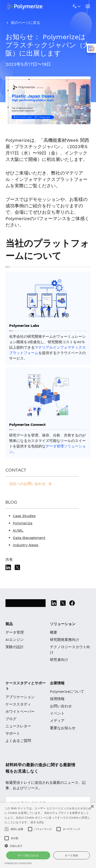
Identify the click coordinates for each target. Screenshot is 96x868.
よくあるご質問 (18, 741)
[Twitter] (17, 567)
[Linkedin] (8, 567)
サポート (13, 733)
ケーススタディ (18, 704)
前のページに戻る (26, 23)
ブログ (11, 719)
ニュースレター (18, 726)
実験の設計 (15, 647)
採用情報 (57, 699)
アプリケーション (20, 697)
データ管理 (15, 632)
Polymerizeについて (67, 692)
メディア (57, 721)
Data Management (29, 538)
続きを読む (38, 822)
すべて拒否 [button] (71, 855)
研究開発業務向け (65, 640)
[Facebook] (72, 603)
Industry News (26, 545)
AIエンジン (15, 640)
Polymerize (23, 523)
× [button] (92, 807)
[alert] (48, 835)
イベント (57, 713)
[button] (48, 846)
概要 (54, 632)
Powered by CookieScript (18, 863)
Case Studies (24, 516)
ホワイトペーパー (20, 712)
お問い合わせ (61, 706)
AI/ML (18, 530)
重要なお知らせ (63, 728)
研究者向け (59, 660)
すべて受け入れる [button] (28, 855)
